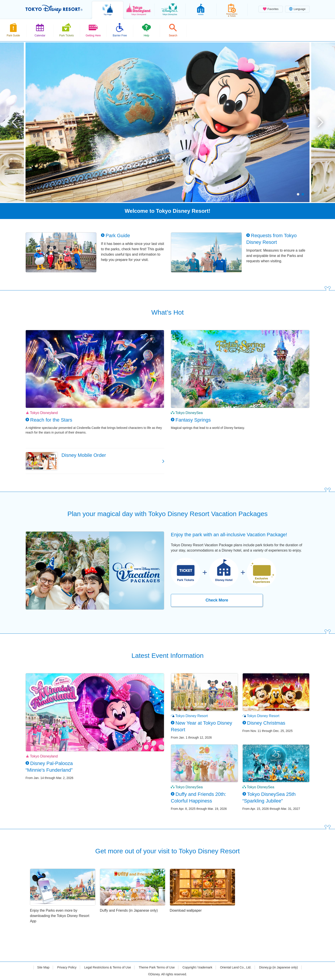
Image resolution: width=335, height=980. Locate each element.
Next (321, 122)
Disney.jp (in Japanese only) (279, 967)
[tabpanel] (167, 122)
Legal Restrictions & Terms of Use (108, 967)
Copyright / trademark (197, 967)
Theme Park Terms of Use (157, 967)
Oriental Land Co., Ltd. (236, 967)
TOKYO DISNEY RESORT (54, 9)
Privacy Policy (67, 967)
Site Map (43, 967)
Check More (217, 600)
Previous (14, 122)
